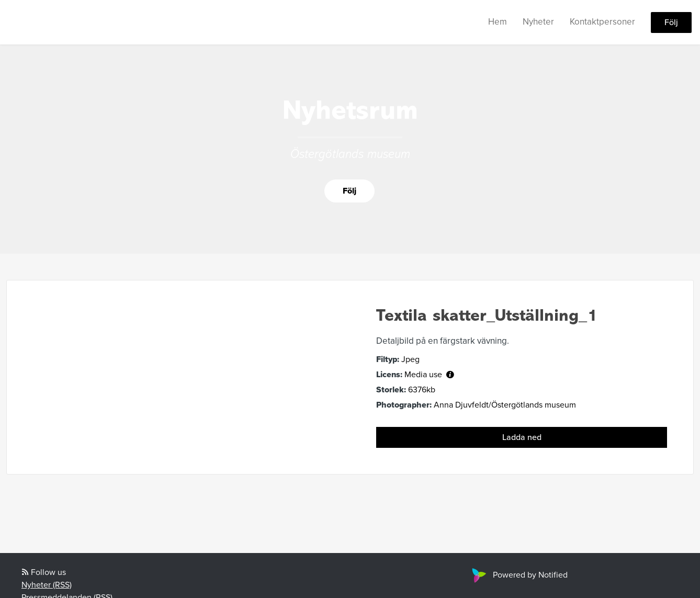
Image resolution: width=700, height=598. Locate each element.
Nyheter (538, 22)
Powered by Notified (518, 575)
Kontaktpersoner (602, 22)
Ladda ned (522, 437)
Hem (498, 22)
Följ (671, 22)
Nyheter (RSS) (47, 585)
